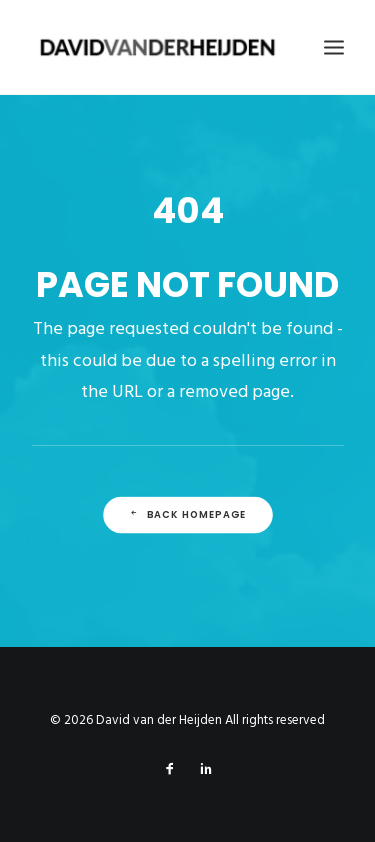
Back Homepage (187, 514)
